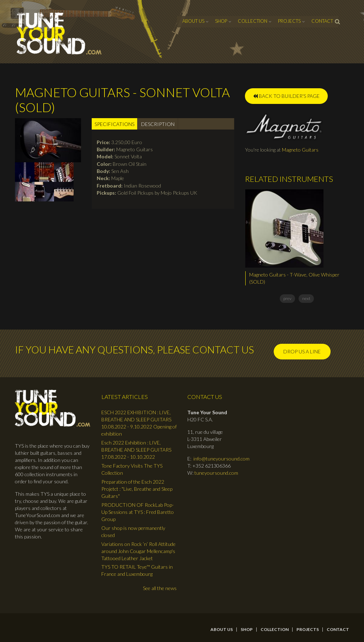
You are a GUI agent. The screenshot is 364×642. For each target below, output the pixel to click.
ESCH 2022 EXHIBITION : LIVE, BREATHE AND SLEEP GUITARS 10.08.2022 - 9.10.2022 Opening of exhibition (139, 423)
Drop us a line (302, 351)
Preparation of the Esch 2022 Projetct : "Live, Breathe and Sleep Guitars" (137, 489)
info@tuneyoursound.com (221, 459)
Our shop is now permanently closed (133, 532)
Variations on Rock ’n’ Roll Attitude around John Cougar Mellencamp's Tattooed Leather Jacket (138, 551)
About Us (193, 21)
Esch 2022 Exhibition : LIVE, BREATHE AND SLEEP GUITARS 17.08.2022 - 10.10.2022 (136, 450)
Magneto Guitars (300, 150)
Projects (289, 21)
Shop (221, 21)
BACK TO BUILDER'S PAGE (286, 96)
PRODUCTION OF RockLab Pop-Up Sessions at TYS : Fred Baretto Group (138, 512)
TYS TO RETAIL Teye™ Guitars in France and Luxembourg (137, 570)
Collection (253, 21)
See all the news (160, 588)
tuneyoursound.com (216, 473)
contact (322, 21)
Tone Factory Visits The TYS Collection (132, 469)
